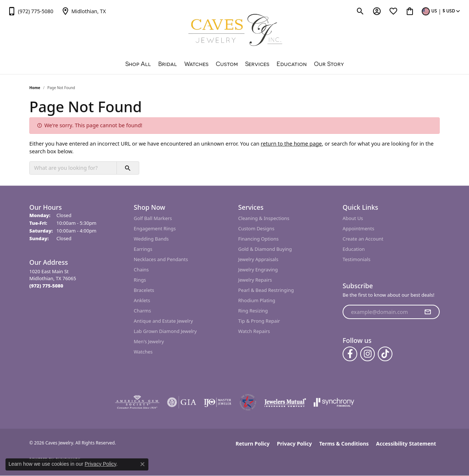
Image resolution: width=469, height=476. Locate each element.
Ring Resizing (253, 311)
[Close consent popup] (143, 464)
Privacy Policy (294, 444)
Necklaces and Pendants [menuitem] (161, 259)
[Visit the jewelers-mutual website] (285, 402)
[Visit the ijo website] (217, 402)
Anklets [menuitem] (142, 300)
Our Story (329, 64)
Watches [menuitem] (143, 352)
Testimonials (357, 259)
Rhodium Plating (257, 300)
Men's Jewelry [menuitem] (149, 341)
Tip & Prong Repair (259, 321)
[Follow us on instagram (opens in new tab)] (368, 354)
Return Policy (253, 444)
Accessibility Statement (406, 444)
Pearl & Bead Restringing (266, 290)
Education (292, 64)
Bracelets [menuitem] (144, 290)
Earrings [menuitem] (143, 249)
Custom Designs (256, 228)
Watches (196, 64)
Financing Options (258, 239)
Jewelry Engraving (258, 270)
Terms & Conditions (344, 444)
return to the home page (291, 144)
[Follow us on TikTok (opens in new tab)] (385, 354)
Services (257, 64)
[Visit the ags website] (137, 402)
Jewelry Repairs (255, 280)
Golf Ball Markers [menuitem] (153, 218)
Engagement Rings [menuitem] (155, 228)
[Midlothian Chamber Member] (248, 402)
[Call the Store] (46, 286)
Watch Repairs (254, 331)
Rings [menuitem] (140, 280)
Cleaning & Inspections (264, 218)
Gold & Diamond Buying (265, 249)
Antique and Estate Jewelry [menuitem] (163, 321)
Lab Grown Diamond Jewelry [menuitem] (165, 331)
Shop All (138, 64)
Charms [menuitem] (142, 311)
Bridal (168, 64)
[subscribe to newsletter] (428, 312)
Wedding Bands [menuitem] (151, 239)
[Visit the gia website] (182, 402)
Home (35, 88)
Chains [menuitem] (141, 270)
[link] (30, 11)
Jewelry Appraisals (258, 259)
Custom (227, 64)
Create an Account (363, 239)
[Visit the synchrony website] (334, 402)
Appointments (358, 228)
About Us (353, 218)
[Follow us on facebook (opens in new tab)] (350, 354)
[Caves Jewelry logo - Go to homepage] (235, 31)
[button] (360, 11)
